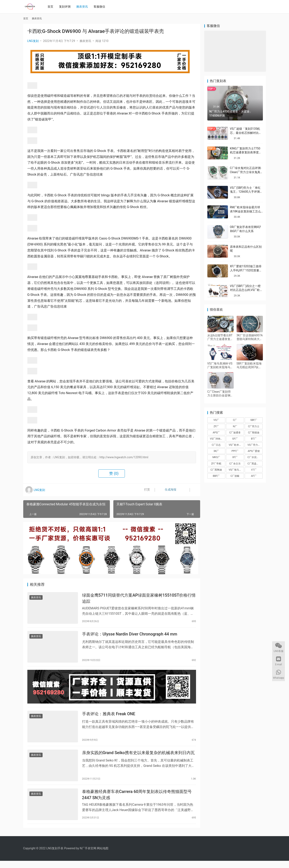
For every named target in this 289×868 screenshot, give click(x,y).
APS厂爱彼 (254, 451)
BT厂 (254, 439)
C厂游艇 (235, 476)
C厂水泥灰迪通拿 (255, 457)
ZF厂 (216, 426)
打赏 (144, 490)
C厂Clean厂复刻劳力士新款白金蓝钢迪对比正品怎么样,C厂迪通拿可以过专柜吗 (220, 394)
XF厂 (235, 457)
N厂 (235, 426)
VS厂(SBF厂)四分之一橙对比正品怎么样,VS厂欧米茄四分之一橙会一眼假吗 (246, 290)
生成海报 (167, 490)
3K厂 (216, 451)
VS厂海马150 (236, 470)
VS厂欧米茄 (235, 445)
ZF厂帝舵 (216, 464)
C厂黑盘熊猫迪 (255, 464)
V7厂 (254, 470)
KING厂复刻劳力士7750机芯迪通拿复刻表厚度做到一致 (246, 152)
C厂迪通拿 (235, 433)
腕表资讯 (83, 7)
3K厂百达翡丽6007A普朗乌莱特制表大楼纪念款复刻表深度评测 (250, 337)
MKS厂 (216, 457)
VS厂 (216, 420)
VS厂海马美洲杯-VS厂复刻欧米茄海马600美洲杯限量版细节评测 (220, 365)
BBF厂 (216, 476)
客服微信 (101, 7)
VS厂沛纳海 (216, 439)
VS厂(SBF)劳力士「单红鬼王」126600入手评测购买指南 (246, 192)
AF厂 (254, 476)
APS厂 (216, 433)
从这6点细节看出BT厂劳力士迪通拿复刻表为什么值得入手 (220, 337)
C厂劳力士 (254, 426)
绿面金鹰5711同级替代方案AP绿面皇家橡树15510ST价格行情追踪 (139, 599)
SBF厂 (254, 420)
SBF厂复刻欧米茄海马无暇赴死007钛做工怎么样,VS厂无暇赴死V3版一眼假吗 (249, 365)
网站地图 (103, 855)
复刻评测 (66, 7)
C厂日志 (216, 445)
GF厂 (235, 439)
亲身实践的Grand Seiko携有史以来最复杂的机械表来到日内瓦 (138, 758)
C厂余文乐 (235, 464)
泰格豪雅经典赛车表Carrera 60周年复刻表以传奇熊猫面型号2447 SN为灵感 (137, 801)
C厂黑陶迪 (216, 470)
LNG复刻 (33, 41)
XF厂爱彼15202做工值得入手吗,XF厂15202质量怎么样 (246, 270)
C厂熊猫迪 (254, 433)
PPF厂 (235, 451)
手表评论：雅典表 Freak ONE (109, 718)
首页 (52, 7)
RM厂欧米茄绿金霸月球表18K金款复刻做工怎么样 (245, 211)
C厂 (235, 420)
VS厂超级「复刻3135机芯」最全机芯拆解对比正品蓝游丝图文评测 (246, 133)
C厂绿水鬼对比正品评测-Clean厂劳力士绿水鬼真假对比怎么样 (246, 172)
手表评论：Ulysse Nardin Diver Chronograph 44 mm (130, 636)
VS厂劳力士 (254, 445)
